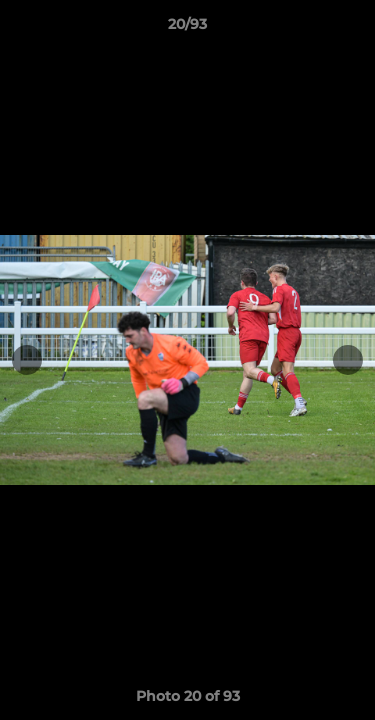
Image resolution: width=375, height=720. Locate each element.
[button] (351, 29)
